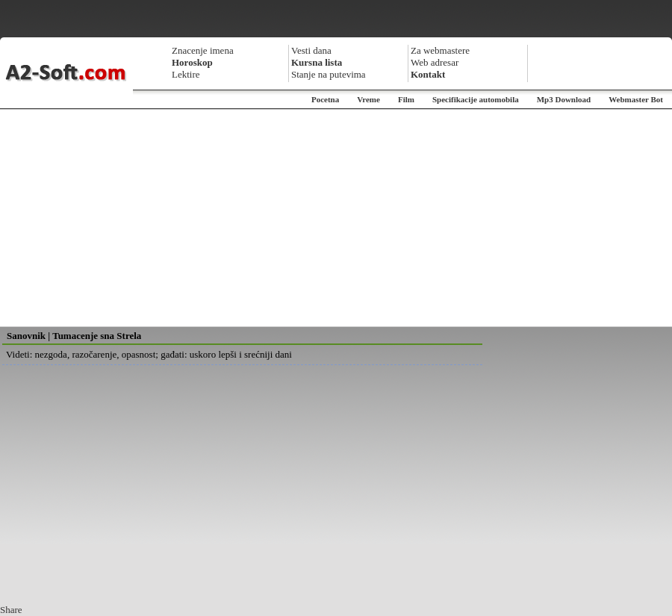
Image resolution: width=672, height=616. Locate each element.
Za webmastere (440, 50)
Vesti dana (311, 50)
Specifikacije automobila (476, 99)
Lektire (186, 74)
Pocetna (325, 99)
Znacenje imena (203, 50)
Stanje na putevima (329, 74)
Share (11, 610)
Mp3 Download (564, 99)
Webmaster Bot (636, 99)
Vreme (368, 99)
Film (406, 99)
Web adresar (435, 62)
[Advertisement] (336, 218)
